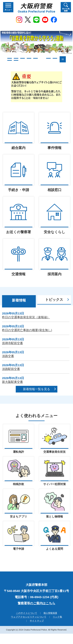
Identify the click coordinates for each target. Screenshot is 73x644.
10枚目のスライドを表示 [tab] (16, 60)
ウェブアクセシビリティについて (29, 617)
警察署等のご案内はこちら (36, 603)
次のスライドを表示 (70, 59)
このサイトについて (27, 613)
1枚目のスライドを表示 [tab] (10, 58)
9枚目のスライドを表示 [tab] (10, 60)
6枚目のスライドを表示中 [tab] (42, 58)
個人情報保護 (50, 613)
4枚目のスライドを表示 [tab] (29, 58)
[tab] (19, 301)
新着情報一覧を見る (37, 389)
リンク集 (57, 617)
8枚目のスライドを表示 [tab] (55, 58)
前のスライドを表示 (3, 59)
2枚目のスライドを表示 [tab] (16, 58)
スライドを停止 (63, 59)
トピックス (54, 300)
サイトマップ (37, 621)
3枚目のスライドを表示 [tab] (23, 58)
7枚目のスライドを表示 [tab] (48, 58)
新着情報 (19, 300)
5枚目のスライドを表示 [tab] (35, 58)
